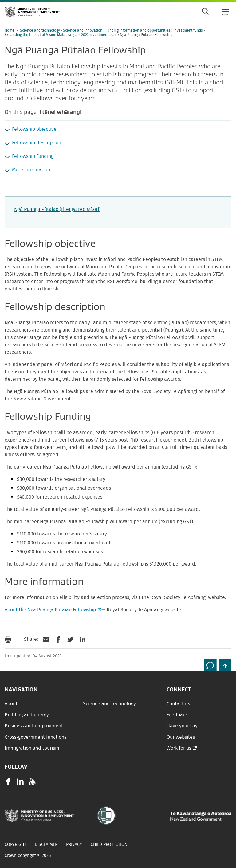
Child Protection (109, 845)
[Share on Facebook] (58, 639)
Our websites (181, 737)
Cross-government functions (35, 737)
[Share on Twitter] (70, 639)
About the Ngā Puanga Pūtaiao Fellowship (52, 610)
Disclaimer (46, 845)
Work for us (179, 748)
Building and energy (27, 715)
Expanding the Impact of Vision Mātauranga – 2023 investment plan (61, 35)
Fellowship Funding (33, 156)
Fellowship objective (34, 129)
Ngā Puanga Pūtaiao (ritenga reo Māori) (57, 209)
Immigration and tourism (32, 748)
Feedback (177, 715)
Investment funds (189, 30)
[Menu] (225, 11)
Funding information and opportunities (138, 30)
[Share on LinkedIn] (83, 639)
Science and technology (40, 30)
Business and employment (34, 726)
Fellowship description (37, 143)
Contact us (178, 704)
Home (10, 30)
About (11, 704)
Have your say (182, 726)
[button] (225, 665)
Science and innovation (83, 30)
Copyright (15, 845)
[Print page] (8, 639)
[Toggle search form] (205, 11)
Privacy (74, 845)
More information (31, 170)
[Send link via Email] (46, 639)
